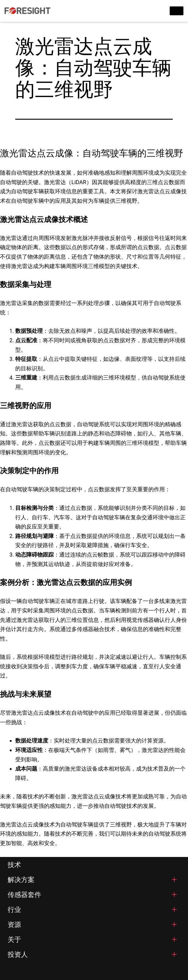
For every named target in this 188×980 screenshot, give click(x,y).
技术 (14, 865)
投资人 (18, 955)
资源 (14, 925)
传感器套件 (24, 895)
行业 (14, 910)
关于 (14, 940)
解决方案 (21, 880)
